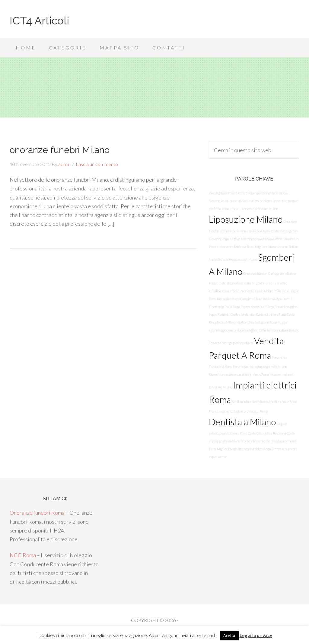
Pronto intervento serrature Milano (254, 209)
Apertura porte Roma (283, 402)
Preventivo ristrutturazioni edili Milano (260, 367)
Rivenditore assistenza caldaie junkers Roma (239, 374)
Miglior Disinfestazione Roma (256, 322)
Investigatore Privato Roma (227, 193)
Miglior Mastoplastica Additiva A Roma (256, 239)
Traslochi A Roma (258, 231)
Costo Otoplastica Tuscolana (267, 433)
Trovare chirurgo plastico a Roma (231, 343)
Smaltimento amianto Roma (250, 402)
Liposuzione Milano (246, 219)
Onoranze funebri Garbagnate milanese (270, 273)
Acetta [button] (229, 636)
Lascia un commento (97, 164)
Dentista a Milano (242, 422)
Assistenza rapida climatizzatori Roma (246, 201)
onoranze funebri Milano (60, 150)
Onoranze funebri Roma (37, 513)
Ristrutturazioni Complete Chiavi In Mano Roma (249, 299)
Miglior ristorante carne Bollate (276, 247)
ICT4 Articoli (39, 20)
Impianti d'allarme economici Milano (233, 259)
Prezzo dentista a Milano (257, 307)
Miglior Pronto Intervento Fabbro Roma (244, 449)
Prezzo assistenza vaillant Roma (230, 283)
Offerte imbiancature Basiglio (279, 330)
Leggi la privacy (256, 635)
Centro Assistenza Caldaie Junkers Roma (258, 314)
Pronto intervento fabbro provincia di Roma (238, 411)
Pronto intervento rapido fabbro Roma (255, 291)
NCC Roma (23, 555)
